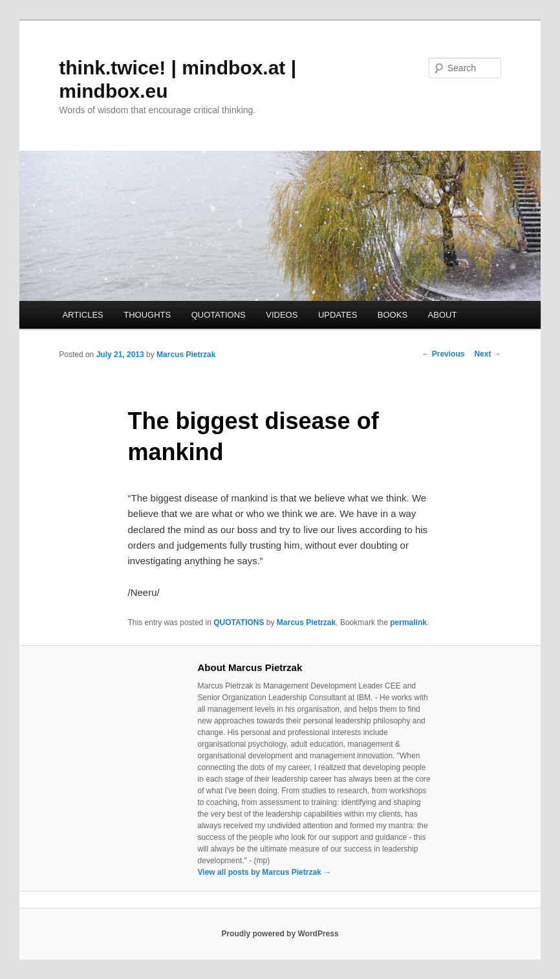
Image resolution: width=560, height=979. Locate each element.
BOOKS (393, 315)
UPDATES (338, 315)
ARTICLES (82, 315)
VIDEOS (282, 315)
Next (487, 354)
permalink (408, 622)
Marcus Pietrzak (186, 355)
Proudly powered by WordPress (280, 934)
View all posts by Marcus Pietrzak (265, 872)
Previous (443, 354)
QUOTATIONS (219, 315)
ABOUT (443, 315)
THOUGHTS (147, 315)
